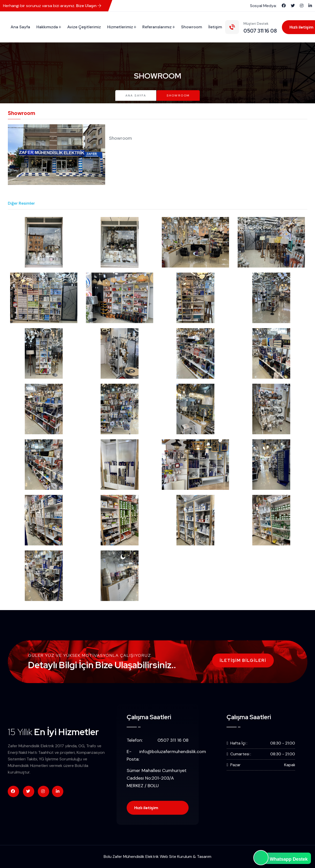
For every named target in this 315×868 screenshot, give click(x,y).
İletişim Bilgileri (243, 660)
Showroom (192, 27)
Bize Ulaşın (89, 6)
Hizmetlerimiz (120, 27)
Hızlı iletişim (146, 808)
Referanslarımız (157, 27)
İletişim (215, 27)
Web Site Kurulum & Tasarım (186, 857)
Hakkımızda (47, 27)
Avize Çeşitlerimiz (84, 27)
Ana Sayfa (20, 27)
